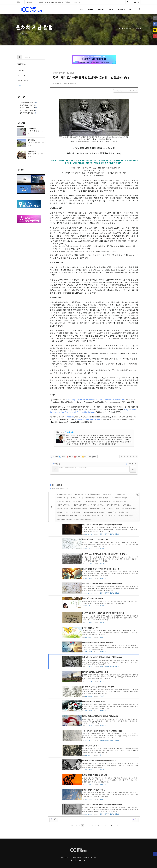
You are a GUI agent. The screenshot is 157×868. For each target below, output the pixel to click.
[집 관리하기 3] (31, 140)
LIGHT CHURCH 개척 (65, 519)
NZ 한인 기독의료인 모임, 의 (27, 108)
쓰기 (135, 819)
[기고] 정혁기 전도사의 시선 (27, 110)
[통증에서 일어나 (32, 152)
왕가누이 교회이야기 (109, 516)
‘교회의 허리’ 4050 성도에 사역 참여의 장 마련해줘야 (55, 2)
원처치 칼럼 (21, 71)
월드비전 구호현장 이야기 (79, 509)
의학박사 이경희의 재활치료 (83, 519)
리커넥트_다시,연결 (77, 498)
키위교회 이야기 (63, 512)
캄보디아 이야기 (108, 509)
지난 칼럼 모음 (57, 485)
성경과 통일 (123, 512)
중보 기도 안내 (22, 76)
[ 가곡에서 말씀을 (32, 129)
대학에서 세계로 (76, 512)
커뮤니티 (122, 9)
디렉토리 (112, 9)
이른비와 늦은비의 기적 (81, 505)
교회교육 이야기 (80, 494)
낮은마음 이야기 (63, 498)
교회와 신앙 (112, 512)
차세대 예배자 (95, 509)
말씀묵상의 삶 (90, 498)
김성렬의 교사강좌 (94, 494)
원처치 (131, 9)
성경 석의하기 (78, 501)
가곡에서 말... (32, 131)
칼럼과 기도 (102, 9)
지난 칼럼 (20, 85)
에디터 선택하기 (131, 464)
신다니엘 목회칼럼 (91, 501)
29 (111, 826)
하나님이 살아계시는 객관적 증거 (126, 509)
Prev (72, 826)
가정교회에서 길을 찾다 (65, 494)
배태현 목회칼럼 (103, 498)
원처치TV (91, 9)
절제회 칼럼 (127, 505)
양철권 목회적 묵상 (119, 501)
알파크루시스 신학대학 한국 (27, 105)
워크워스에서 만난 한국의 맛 (27, 103)
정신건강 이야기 (63, 509)
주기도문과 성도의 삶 (114, 505)
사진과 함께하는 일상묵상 (119, 498)
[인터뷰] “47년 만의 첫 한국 (27, 113)
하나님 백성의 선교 (64, 501)
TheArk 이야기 (121, 494)
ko (155, 18)
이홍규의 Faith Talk (98, 505)
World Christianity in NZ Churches (95, 512)
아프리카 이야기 (105, 501)
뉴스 (83, 9)
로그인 (30, 2)
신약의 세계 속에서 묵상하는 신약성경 (69, 516)
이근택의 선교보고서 (64, 505)
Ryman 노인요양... (33, 142)
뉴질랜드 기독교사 (23, 81)
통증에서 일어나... (33, 154)
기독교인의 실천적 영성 (126, 516)
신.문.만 (86, 516)
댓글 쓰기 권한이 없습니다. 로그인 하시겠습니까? (73, 468)
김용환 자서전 (108, 494)
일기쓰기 (96, 516)
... (108, 826)
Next (116, 826)
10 (105, 826)
